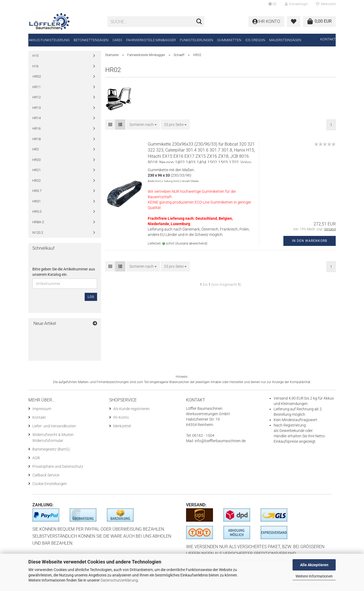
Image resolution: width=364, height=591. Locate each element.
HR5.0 (37, 212)
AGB (36, 458)
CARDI (117, 40)
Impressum (42, 409)
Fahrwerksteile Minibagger (151, 40)
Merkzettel (326, 4)
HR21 (37, 170)
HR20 (37, 160)
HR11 (37, 87)
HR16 (37, 128)
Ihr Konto (121, 417)
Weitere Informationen (314, 576)
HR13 (37, 108)
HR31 (37, 201)
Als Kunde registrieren (131, 409)
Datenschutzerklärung (119, 580)
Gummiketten (229, 40)
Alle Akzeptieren (314, 565)
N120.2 (38, 233)
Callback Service (46, 475)
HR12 (37, 97)
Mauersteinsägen (285, 40)
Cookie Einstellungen (50, 484)
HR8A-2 (38, 222)
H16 (35, 66)
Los (91, 297)
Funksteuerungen (196, 40)
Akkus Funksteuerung (49, 40)
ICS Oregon (255, 40)
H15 (35, 56)
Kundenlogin (296, 4)
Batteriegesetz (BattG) (51, 449)
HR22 (37, 181)
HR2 (36, 149)
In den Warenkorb (310, 241)
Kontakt (328, 39)
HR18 (37, 139)
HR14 (37, 118)
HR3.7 (37, 191)
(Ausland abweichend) (191, 243)
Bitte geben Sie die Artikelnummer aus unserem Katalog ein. (64, 272)
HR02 (37, 76)
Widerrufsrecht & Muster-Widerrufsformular (53, 438)
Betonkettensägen (91, 40)
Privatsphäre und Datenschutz (58, 466)
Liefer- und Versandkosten (54, 426)
